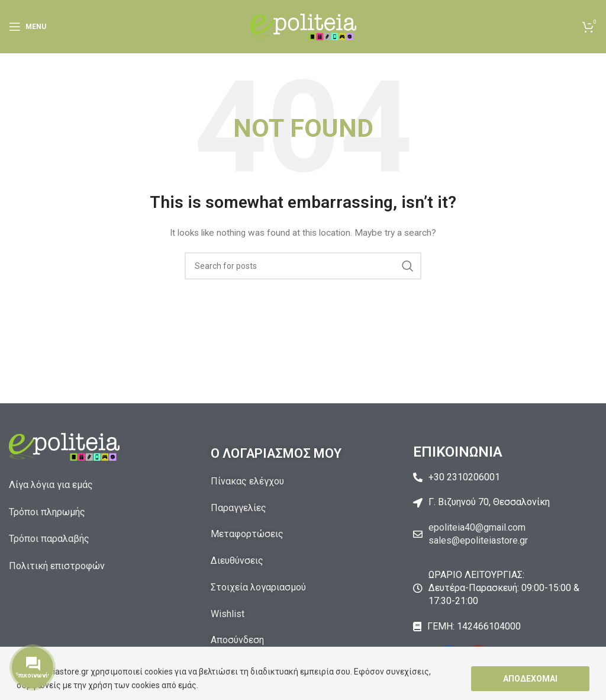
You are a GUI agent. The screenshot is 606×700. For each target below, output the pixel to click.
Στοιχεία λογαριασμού (258, 587)
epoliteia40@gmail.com (477, 527)
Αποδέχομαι (530, 679)
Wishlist (228, 614)
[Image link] (64, 446)
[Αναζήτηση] (303, 266)
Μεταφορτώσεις (247, 534)
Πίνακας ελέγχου (247, 481)
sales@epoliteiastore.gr (478, 540)
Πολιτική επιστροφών (57, 566)
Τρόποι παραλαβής (49, 539)
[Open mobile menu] (28, 27)
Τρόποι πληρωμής (47, 512)
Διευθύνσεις (237, 561)
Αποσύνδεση (237, 640)
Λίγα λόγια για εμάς (51, 485)
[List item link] (505, 477)
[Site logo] (303, 26)
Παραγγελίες (238, 508)
